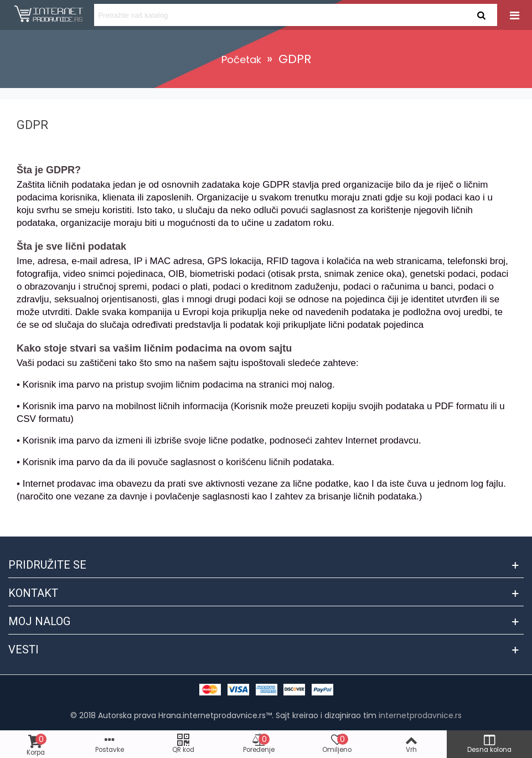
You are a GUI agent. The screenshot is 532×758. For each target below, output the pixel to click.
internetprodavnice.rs (420, 715)
